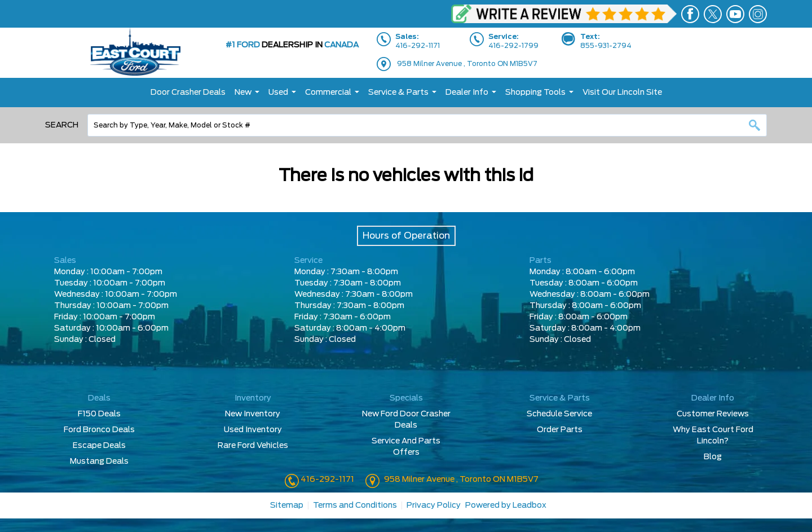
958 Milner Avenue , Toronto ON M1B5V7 (467, 64)
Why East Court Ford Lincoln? (713, 436)
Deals (99, 398)
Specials (406, 398)
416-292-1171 (326, 480)
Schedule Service (559, 414)
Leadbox (529, 505)
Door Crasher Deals (188, 93)
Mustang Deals (99, 461)
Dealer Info (467, 93)
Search (62, 125)
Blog (713, 457)
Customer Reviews (713, 414)
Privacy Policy (434, 505)
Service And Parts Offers (406, 447)
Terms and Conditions (355, 505)
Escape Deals (99, 446)
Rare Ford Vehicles (253, 446)
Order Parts (560, 430)
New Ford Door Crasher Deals (406, 420)
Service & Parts (398, 93)
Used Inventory (253, 430)
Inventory (253, 398)
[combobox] (427, 125)
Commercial (328, 93)
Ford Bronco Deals (99, 430)
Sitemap (287, 505)
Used (278, 93)
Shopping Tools (535, 93)
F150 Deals (99, 414)
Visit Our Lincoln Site (622, 93)
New (243, 93)
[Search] (427, 125)
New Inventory (253, 414)
